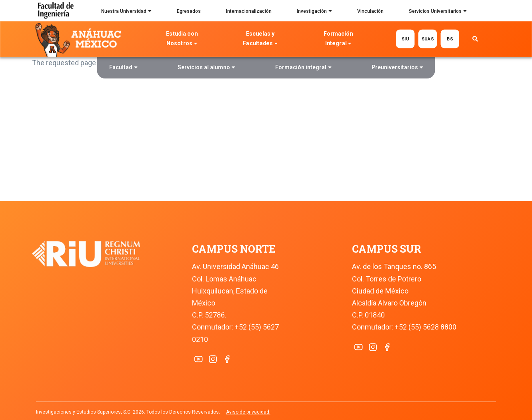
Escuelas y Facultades (260, 39)
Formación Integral (338, 39)
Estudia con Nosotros (182, 39)
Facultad (123, 68)
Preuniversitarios (397, 68)
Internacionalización (249, 11)
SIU (405, 39)
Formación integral (303, 68)
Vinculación (370, 11)
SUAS (427, 39)
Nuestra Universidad (126, 12)
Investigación (314, 12)
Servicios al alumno (206, 68)
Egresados (189, 11)
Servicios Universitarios (438, 12)
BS (450, 39)
